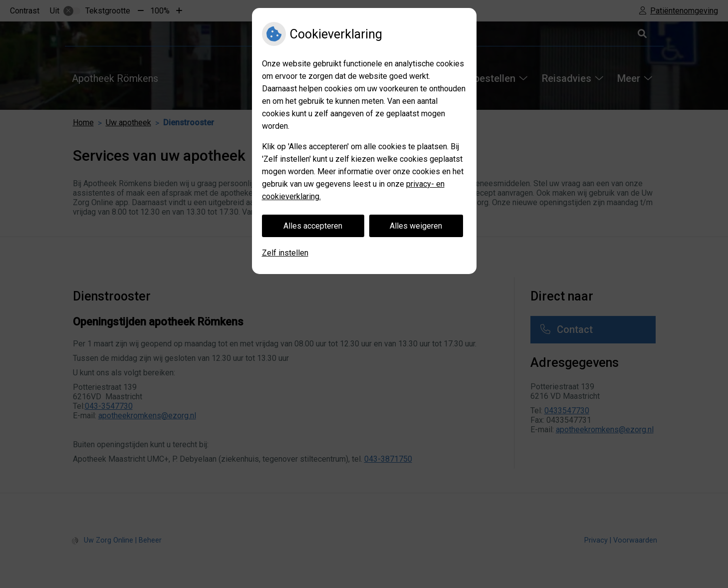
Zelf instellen (285, 253)
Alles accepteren (313, 226)
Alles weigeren (416, 226)
